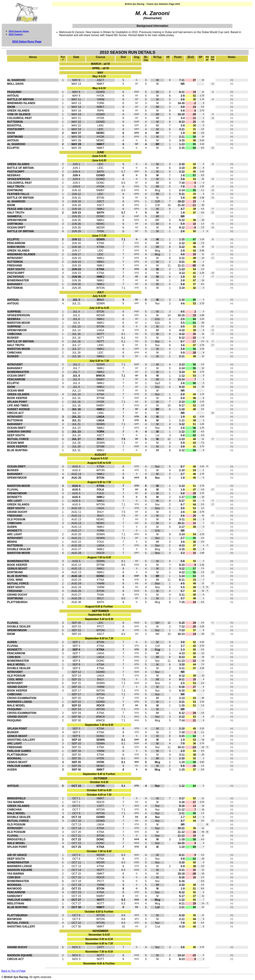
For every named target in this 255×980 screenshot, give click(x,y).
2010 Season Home (19, 31)
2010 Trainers (16, 34)
